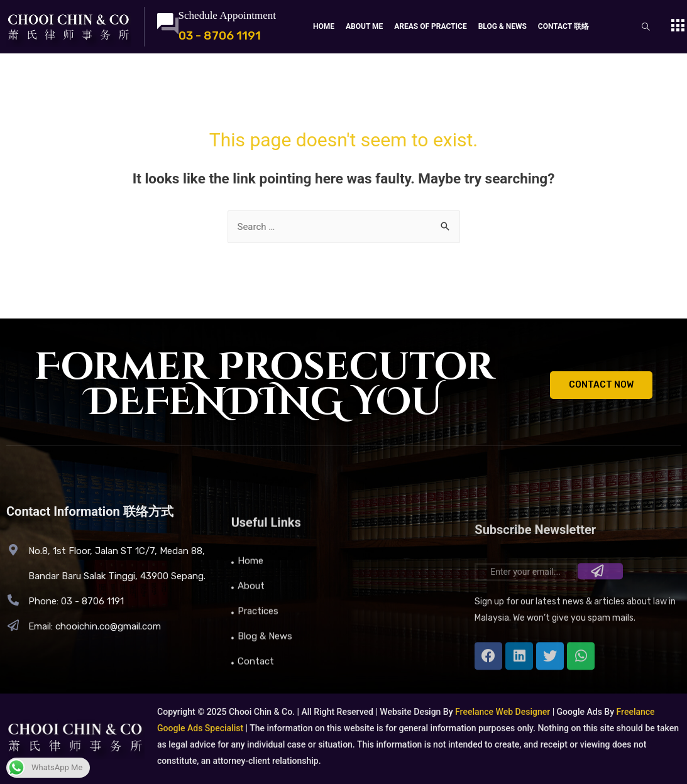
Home (324, 26)
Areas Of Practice (430, 26)
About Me (364, 26)
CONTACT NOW (601, 385)
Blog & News (503, 26)
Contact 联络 (563, 26)
